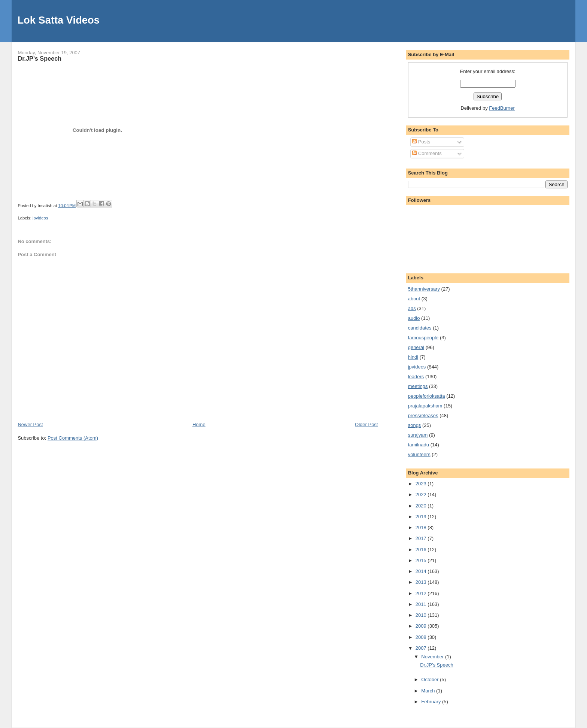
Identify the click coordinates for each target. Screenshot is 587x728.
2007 (422, 648)
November (433, 657)
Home (199, 424)
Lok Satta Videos (58, 20)
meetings (418, 386)
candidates (420, 328)
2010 (422, 615)
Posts (421, 142)
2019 (422, 517)
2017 (422, 538)
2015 (422, 560)
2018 (422, 527)
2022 (422, 495)
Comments (427, 153)
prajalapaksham (425, 406)
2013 (422, 582)
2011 (422, 604)
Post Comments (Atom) (73, 438)
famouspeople (423, 338)
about (414, 299)
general (416, 347)
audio (414, 318)
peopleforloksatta (427, 396)
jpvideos (40, 218)
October (431, 680)
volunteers (419, 454)
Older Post (366, 424)
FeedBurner (502, 108)
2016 (422, 550)
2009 (422, 626)
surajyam (418, 435)
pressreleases (423, 415)
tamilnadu (419, 445)
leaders (416, 377)
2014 (422, 571)
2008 (422, 637)
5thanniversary (424, 289)
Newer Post (30, 424)
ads (412, 308)
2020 (422, 506)
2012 (422, 593)
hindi (413, 357)
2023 (422, 484)
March (429, 691)
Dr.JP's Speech (39, 58)
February (432, 702)
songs (415, 425)
